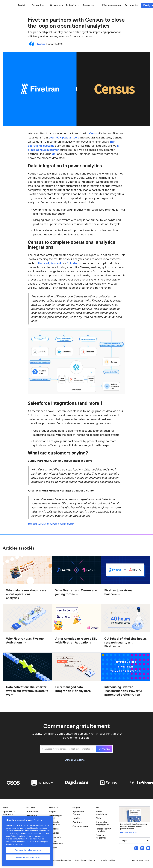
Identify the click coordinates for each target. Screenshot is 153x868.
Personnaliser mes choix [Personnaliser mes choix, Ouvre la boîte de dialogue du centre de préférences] (28, 857)
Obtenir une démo (75, 760)
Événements (55, 837)
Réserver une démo (112, 5)
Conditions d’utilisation (85, 860)
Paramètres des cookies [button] (60, 860)
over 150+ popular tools (64, 138)
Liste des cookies (107, 860)
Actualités (54, 833)
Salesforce (74, 263)
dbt (54, 154)
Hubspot (44, 263)
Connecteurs (56, 5)
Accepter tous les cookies (28, 850)
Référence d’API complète (103, 830)
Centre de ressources (54, 823)
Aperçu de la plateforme (9, 813)
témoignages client (56, 817)
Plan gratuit (31, 816)
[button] (23, 5)
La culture (77, 818)
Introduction (32, 811)
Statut (99, 818)
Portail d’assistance (102, 813)
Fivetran (41, 44)
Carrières (77, 822)
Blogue (53, 811)
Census (94, 133)
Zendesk (56, 263)
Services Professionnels (56, 842)
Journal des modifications (102, 823)
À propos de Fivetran (78, 813)
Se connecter (131, 5)
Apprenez (54, 829)
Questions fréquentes (101, 836)
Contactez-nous (80, 826)
